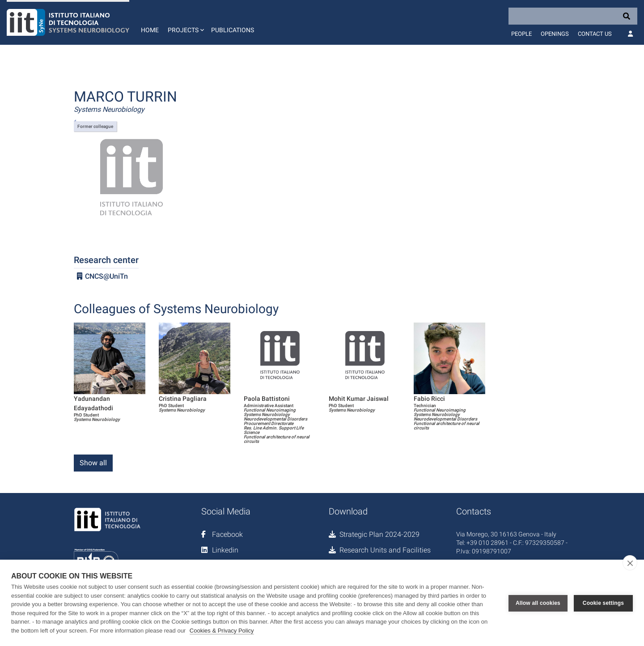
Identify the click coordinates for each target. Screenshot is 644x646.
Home (150, 30)
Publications (233, 30)
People (521, 34)
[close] (630, 563)
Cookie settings (603, 603)
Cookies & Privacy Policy (222, 631)
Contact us (595, 34)
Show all (93, 463)
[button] (185, 22)
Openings (555, 34)
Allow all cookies (538, 603)
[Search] (573, 16)
